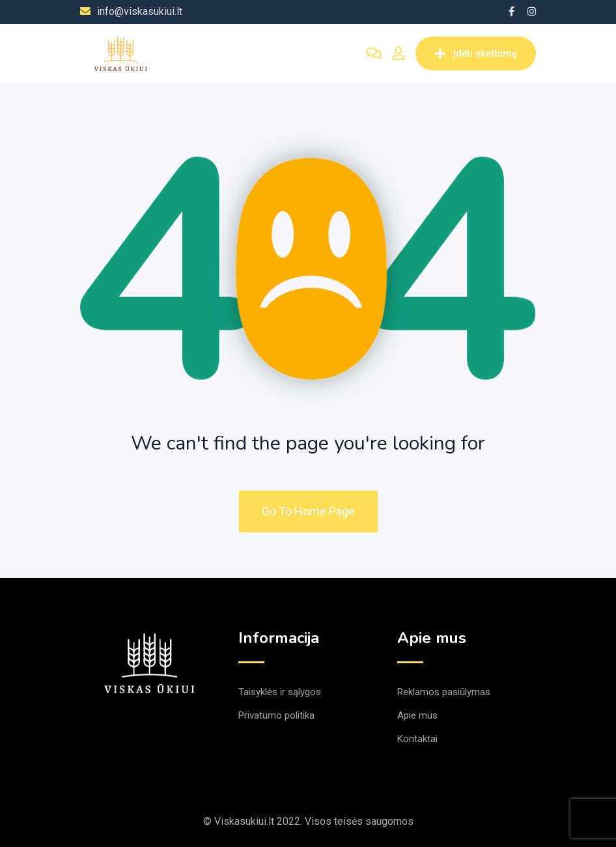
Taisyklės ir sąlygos (280, 692)
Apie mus (417, 715)
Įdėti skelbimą (476, 53)
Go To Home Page (308, 511)
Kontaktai (417, 739)
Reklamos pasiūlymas (444, 692)
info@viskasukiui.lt (140, 11)
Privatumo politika (276, 715)
